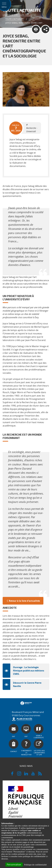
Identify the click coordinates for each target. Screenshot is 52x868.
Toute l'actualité (14, 19)
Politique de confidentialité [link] (35, 865)
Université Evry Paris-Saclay (17, 15)
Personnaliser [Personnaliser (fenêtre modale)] (14, 865)
